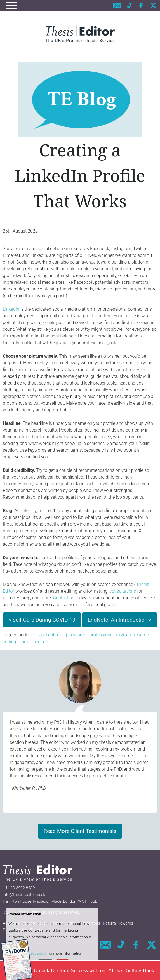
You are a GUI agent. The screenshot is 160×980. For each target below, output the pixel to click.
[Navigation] (11, 6)
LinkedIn (11, 309)
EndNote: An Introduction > (120, 620)
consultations (123, 591)
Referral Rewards (118, 923)
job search (76, 635)
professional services (110, 635)
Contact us (64, 598)
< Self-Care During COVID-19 (42, 620)
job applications (47, 635)
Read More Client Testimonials (80, 831)
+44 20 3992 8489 (19, 888)
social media (32, 642)
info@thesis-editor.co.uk (24, 895)
